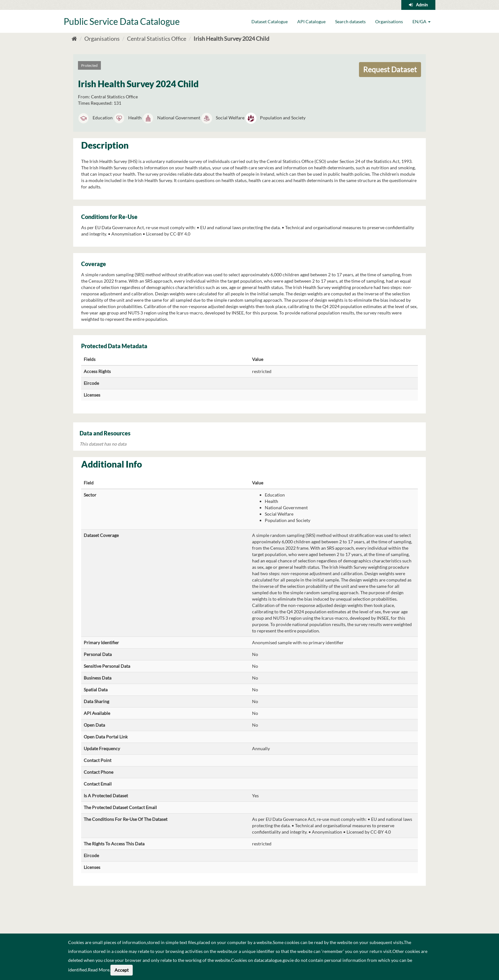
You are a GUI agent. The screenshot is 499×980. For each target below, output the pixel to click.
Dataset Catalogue (270, 21)
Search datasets (350, 21)
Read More (99, 970)
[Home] (74, 39)
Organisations (389, 21)
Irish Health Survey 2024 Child (231, 39)
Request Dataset (390, 69)
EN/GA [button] (422, 21)
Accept (122, 970)
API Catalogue (311, 21)
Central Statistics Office (157, 39)
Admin (422, 5)
